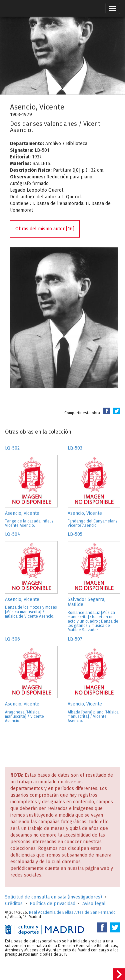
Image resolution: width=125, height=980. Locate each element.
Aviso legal (94, 904)
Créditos (14, 904)
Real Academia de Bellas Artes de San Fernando (72, 912)
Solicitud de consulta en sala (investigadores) (53, 897)
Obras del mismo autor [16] (45, 229)
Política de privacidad (52, 904)
